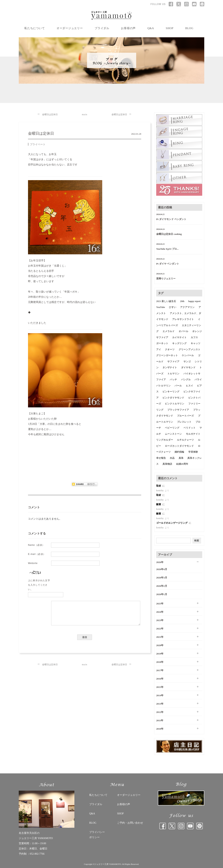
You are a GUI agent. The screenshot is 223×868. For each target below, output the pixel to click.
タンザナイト (170, 367)
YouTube (161, 307)
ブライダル (102, 28)
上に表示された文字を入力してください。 (39, 585)
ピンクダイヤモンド (173, 398)
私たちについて (35, 28)
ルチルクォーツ (185, 440)
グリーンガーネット (167, 355)
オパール (183, 331)
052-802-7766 (37, 854)
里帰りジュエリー (166, 279)
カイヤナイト (179, 337)
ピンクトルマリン (175, 404)
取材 (159, 486)
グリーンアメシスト (190, 349)
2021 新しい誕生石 (166, 301)
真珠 (181, 458)
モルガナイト (193, 434)
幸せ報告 (161, 458)
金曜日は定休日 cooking (169, 234)
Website (33, 563)
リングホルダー (165, 440)
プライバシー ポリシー (97, 835)
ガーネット (162, 343)
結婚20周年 (182, 464)
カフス (194, 337)
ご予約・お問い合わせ (130, 823)
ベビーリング (172, 428)
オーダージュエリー (70, 28)
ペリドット (190, 428)
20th (182, 301)
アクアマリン (187, 307)
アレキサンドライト (183, 319)
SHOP (170, 28)
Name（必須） (36, 545)
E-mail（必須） (37, 554)
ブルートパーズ (185, 416)
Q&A (151, 28)
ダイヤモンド (188, 367)
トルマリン (173, 374)
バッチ (173, 379)
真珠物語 (167, 464)
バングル (186, 379)
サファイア (173, 361)
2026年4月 (162, 569)
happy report (194, 301)
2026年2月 (162, 586)
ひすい (173, 307)
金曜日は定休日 (50, 114)
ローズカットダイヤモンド (179, 446)
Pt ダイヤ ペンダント (168, 264)
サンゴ (187, 361)
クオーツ (170, 349)
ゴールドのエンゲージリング (172, 523)
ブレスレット (184, 422)
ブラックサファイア (178, 410)
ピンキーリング (171, 392)
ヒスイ (190, 386)
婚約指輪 (179, 452)
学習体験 (193, 452)
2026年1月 (162, 594)
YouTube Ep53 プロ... (167, 249)
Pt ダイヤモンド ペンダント (171, 219)
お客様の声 (128, 28)
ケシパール (188, 355)
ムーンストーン (173, 434)
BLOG (189, 28)
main (85, 114)
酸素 (159, 504)
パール (178, 386)
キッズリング (179, 343)
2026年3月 (162, 578)
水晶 (172, 458)
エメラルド (169, 331)
